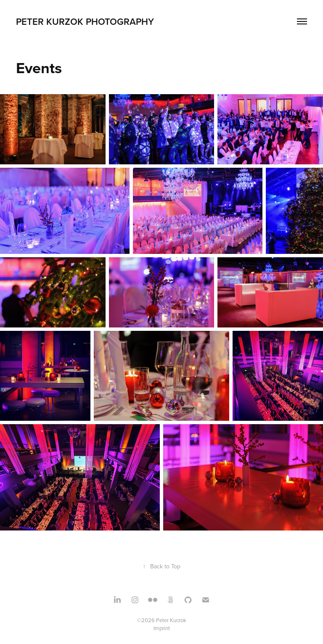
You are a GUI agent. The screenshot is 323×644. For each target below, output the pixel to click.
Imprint (162, 628)
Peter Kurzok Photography (85, 21)
